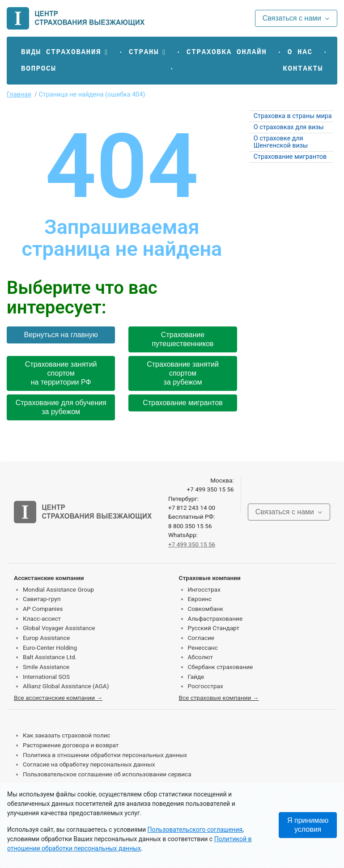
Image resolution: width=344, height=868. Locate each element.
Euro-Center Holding (50, 648)
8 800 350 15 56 (190, 526)
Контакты (303, 69)
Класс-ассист (42, 618)
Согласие (201, 638)
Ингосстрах (204, 589)
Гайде (196, 677)
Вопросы (38, 69)
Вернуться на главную (61, 335)
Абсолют (201, 657)
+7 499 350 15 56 (210, 489)
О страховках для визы (289, 127)
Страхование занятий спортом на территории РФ (61, 373)
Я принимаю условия (308, 825)
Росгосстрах (206, 686)
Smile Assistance (46, 667)
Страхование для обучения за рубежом (61, 407)
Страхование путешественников (183, 339)
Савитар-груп (42, 599)
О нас (300, 52)
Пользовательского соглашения (195, 830)
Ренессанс (203, 648)
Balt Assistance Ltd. (50, 657)
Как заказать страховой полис (66, 735)
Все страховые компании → (219, 698)
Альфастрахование (215, 618)
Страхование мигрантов (183, 403)
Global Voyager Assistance (59, 628)
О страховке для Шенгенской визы (281, 142)
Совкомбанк (206, 609)
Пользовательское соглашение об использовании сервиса (107, 774)
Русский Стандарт (214, 628)
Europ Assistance (46, 638)
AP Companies (43, 609)
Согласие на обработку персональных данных (89, 764)
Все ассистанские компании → (58, 698)
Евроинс (200, 599)
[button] (65, 52)
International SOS (46, 677)
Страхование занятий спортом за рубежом (183, 373)
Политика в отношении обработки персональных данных (105, 755)
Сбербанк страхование (221, 667)
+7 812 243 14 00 (192, 508)
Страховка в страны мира (293, 116)
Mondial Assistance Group (58, 589)
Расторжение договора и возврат (71, 745)
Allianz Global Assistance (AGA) (66, 686)
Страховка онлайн (227, 52)
